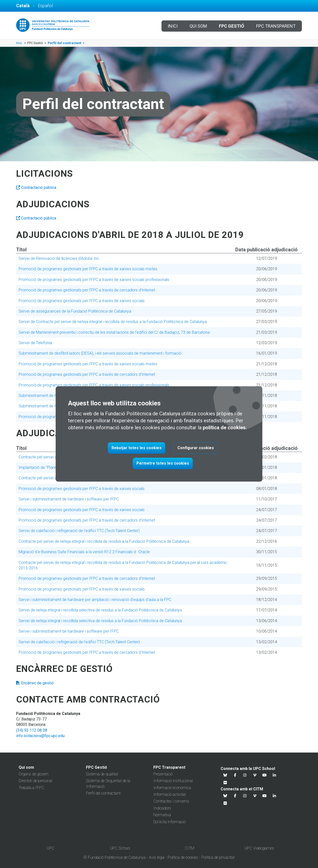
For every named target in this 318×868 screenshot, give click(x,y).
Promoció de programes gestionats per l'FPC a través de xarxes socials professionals (94, 280)
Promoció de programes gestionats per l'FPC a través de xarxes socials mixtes (88, 269)
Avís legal (157, 857)
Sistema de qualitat (102, 774)
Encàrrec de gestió (35, 683)
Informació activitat (170, 794)
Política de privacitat (218, 857)
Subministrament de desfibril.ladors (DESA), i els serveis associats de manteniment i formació (100, 353)
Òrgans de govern (34, 774)
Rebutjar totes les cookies (137, 448)
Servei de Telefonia (35, 343)
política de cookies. (225, 428)
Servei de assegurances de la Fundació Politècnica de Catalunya (75, 311)
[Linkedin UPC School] (275, 775)
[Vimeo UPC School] (255, 775)
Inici (173, 26)
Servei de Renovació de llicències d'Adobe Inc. (59, 258)
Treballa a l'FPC (31, 788)
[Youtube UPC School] (265, 775)
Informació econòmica (172, 788)
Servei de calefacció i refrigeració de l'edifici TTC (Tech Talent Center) (79, 531)
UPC (51, 848)
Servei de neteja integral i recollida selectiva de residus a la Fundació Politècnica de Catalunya (100, 610)
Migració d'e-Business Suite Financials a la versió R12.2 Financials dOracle (84, 552)
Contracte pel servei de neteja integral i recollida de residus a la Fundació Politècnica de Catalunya (104, 541)
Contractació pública (36, 188)
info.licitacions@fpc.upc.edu (40, 736)
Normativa (162, 815)
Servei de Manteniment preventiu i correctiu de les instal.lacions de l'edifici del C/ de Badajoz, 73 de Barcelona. (115, 332)
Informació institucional (173, 781)
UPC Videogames (259, 848)
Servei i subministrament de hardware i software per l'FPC (69, 499)
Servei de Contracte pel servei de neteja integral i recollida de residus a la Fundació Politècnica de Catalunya (113, 322)
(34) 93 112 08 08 (32, 730)
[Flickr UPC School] (225, 783)
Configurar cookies (196, 448)
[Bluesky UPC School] (225, 775)
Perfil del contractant (103, 793)
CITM (190, 848)
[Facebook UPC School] (235, 775)
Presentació (163, 774)
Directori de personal (35, 781)
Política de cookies (183, 857)
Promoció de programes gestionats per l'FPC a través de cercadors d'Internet (87, 290)
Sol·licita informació (169, 822)
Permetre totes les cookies (163, 463)
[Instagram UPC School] (245, 775)
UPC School (120, 848)
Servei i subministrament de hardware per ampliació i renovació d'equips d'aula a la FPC (95, 600)
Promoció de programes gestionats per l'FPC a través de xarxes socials (82, 301)
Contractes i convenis (171, 801)
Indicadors (162, 808)
